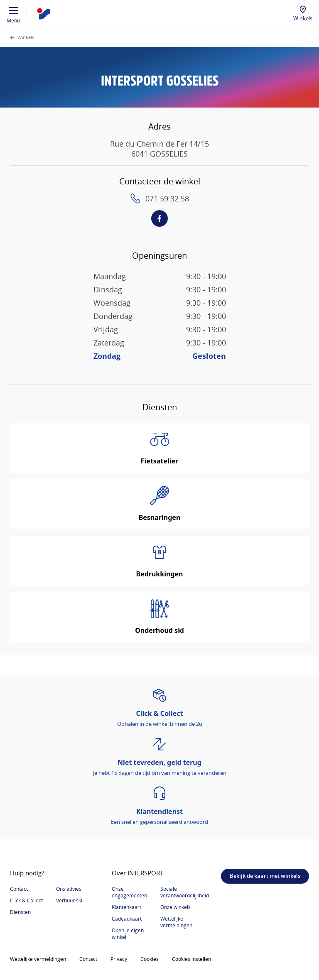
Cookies (150, 959)
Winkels (303, 18)
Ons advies (69, 889)
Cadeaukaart (127, 919)
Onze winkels (175, 907)
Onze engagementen (129, 892)
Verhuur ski (69, 900)
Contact (19, 889)
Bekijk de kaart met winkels (265, 876)
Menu (13, 14)
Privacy (119, 959)
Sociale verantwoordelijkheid (185, 892)
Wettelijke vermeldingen (176, 922)
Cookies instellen (191, 959)
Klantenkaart (126, 907)
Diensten (20, 912)
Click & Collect (26, 900)
